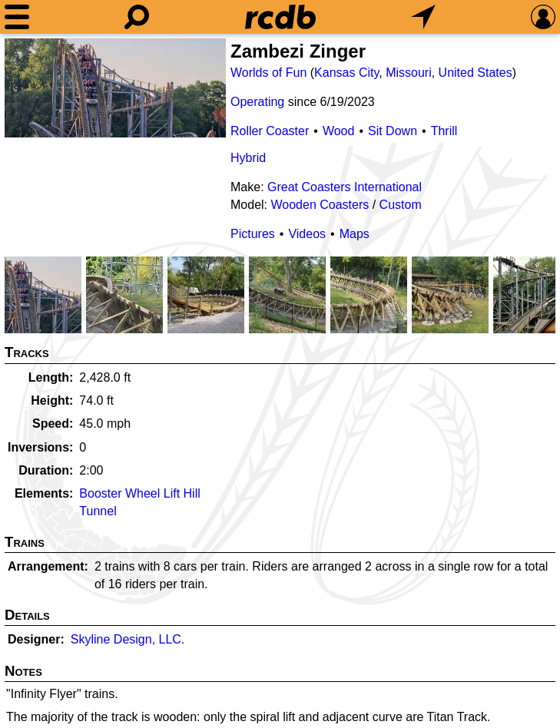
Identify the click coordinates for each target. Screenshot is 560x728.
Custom (401, 205)
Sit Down (393, 131)
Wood (339, 131)
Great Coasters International (345, 187)
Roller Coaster (270, 131)
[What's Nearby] (423, 17)
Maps (355, 234)
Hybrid (248, 158)
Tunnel (98, 511)
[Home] (280, 17)
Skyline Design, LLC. (128, 639)
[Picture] (115, 88)
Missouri (409, 73)
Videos (307, 234)
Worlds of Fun (268, 73)
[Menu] (17, 17)
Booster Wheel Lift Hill (139, 493)
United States (476, 73)
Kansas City (346, 73)
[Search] (137, 17)
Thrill (444, 131)
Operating (257, 102)
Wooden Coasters (320, 205)
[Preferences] (543, 17)
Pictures (253, 234)
